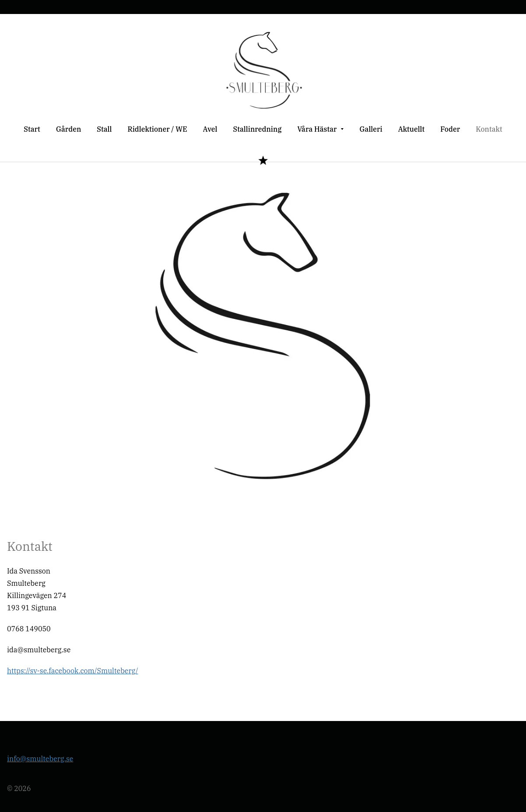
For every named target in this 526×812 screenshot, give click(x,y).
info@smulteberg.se (40, 759)
